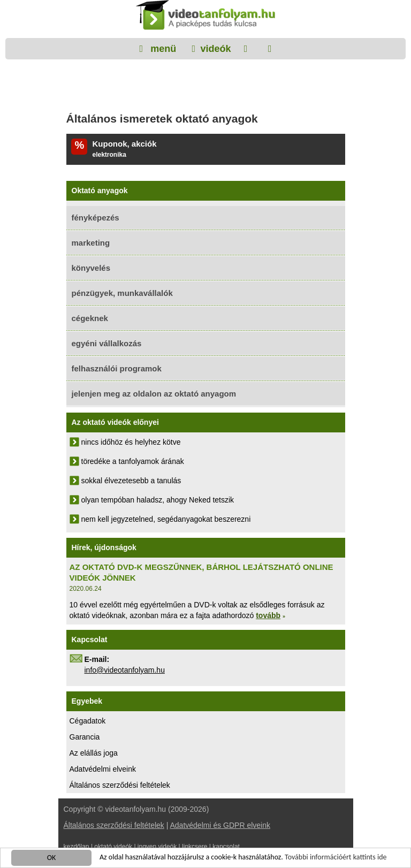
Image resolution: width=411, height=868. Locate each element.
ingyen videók (157, 847)
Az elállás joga (94, 753)
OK (52, 858)
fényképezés (96, 218)
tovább (268, 615)
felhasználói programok (117, 368)
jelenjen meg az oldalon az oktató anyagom (154, 394)
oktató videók (113, 847)
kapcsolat (226, 847)
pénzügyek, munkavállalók (122, 293)
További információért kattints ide (336, 858)
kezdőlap (77, 847)
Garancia (85, 737)
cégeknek (90, 318)
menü (162, 49)
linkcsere (195, 847)
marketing (91, 243)
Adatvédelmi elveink (103, 769)
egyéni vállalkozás (107, 343)
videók (215, 49)
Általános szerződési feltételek (120, 785)
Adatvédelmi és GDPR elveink (220, 825)
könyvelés (91, 268)
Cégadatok (88, 721)
